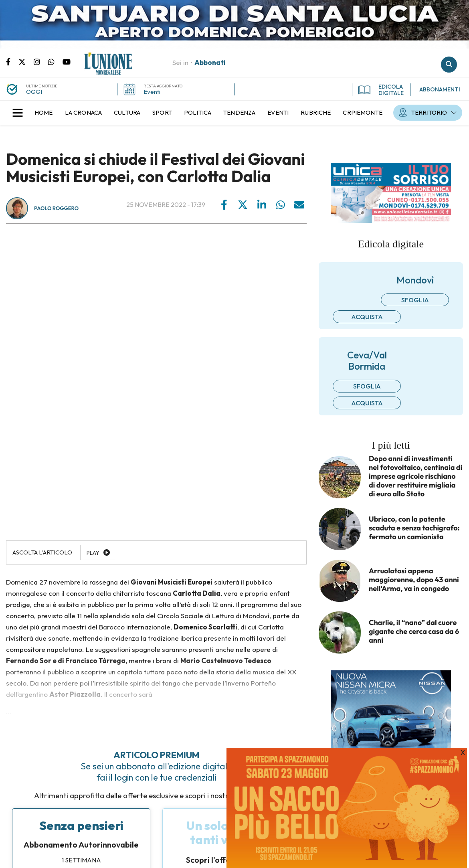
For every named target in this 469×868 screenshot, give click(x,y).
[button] (18, 113)
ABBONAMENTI (440, 89)
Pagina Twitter (26, 61)
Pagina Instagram (41, 61)
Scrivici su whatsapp (55, 61)
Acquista (367, 317)
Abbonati (210, 62)
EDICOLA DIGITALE (381, 90)
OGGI (34, 92)
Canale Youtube (67, 61)
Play (93, 553)
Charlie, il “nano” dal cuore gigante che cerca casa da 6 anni (414, 631)
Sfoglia (415, 300)
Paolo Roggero (56, 208)
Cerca (449, 65)
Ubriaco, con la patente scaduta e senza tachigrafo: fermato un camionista (414, 528)
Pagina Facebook (12, 61)
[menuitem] (44, 113)
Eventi (152, 92)
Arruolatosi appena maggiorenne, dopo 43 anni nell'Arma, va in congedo (414, 580)
